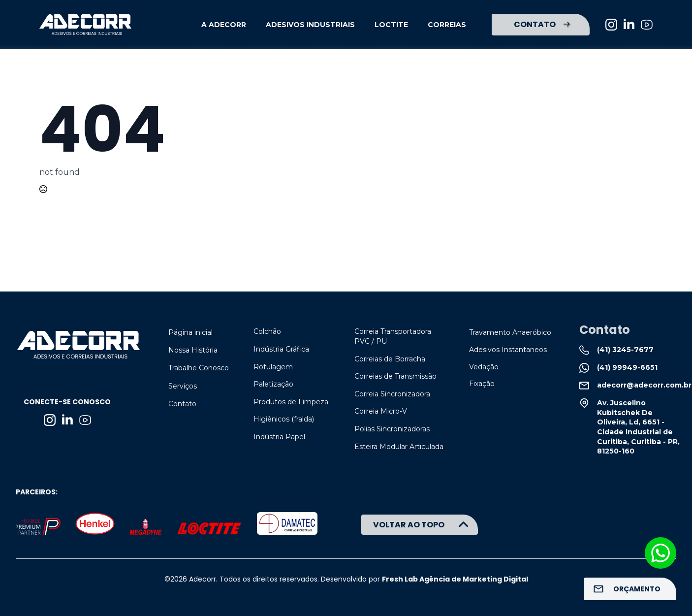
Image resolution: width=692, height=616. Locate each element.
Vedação (484, 367)
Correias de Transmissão (395, 376)
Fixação (482, 384)
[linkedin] (629, 25)
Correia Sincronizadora (392, 394)
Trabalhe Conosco (199, 368)
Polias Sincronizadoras (392, 429)
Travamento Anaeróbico (510, 332)
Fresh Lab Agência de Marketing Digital (455, 579)
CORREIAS (447, 25)
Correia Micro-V (381, 411)
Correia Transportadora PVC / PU (393, 336)
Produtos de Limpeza (291, 402)
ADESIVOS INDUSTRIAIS (310, 25)
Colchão (267, 331)
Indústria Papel (279, 437)
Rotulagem (273, 367)
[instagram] (611, 25)
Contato (182, 404)
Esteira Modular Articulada (399, 447)
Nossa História (193, 350)
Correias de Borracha (390, 359)
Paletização (273, 384)
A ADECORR (224, 25)
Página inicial (190, 332)
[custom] (647, 25)
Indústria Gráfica (281, 349)
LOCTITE (391, 25)
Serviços (183, 386)
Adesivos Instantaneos (508, 350)
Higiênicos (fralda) (284, 419)
